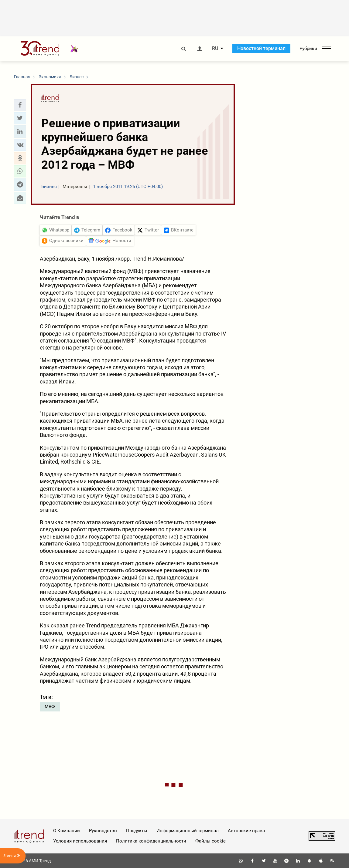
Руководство (103, 831)
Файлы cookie (210, 841)
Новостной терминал (261, 48)
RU (215, 49)
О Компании (67, 831)
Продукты (137, 831)
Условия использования (80, 841)
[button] (20, 105)
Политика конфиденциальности (151, 841)
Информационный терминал (188, 831)
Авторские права (246, 831)
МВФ (50, 707)
